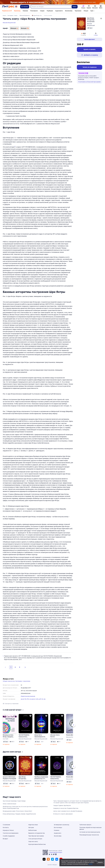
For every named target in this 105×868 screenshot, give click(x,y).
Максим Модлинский (9, 23)
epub (22, 699)
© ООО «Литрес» (53, 865)
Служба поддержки (9, 836)
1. (3, 656)
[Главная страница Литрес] (10, 7)
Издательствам (33, 825)
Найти (75, 7)
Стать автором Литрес (35, 839)
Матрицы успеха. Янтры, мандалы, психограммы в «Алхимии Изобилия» (8, 736)
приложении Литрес (56, 852)
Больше (25, 28)
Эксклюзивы (69, 11)
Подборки (50, 11)
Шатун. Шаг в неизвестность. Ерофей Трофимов (68, 811)
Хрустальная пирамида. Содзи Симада (14, 801)
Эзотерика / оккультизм (23, 681)
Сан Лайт (6, 739)
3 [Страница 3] (20, 667)
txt (42, 699)
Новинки (25, 11)
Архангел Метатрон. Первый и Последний (9, 778)
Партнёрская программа (36, 836)
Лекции (86, 11)
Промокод (17, 11)
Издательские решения (28, 696)
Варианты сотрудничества (37, 833)
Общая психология (9, 681)
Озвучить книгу (33, 842)
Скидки (42, 11)
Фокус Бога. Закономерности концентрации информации (40, 736)
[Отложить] (15, 716)
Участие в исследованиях (11, 833)
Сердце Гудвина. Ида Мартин (62, 805)
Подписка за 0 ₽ (7, 11)
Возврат (5, 839)
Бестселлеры (58, 827)
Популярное (34, 11)
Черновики (78, 11)
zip (45, 699)
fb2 (26, 699)
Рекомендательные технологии (89, 835)
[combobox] (51, 7)
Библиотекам (33, 830)
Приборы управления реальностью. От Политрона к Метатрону (41, 778)
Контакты (6, 827)
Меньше (14, 28)
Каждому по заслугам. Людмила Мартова (66, 808)
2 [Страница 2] (15, 667)
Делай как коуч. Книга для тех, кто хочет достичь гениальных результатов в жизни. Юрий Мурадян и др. (25, 807)
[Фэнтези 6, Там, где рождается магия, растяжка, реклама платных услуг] (53, 2)
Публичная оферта (85, 825)
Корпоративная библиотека (37, 844)
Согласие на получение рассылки (90, 832)
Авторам (31, 827)
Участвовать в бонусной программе (89, 82)
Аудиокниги (59, 11)
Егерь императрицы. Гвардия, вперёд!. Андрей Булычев (19, 814)
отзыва (96, 35)
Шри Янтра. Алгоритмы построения (22, 778)
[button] (25, 667)
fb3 (28, 699)
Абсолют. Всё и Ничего (55, 736)
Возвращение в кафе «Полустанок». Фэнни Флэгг (17, 811)
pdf (40, 699)
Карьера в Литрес (8, 830)
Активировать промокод (61, 825)
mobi (37, 699)
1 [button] (11, 667)
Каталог (25, 7)
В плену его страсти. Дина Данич (63, 814)
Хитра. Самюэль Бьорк (9, 804)
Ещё (92, 11)
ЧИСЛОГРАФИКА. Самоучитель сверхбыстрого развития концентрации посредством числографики (24, 736)
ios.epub (32, 699)
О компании (6, 825)
